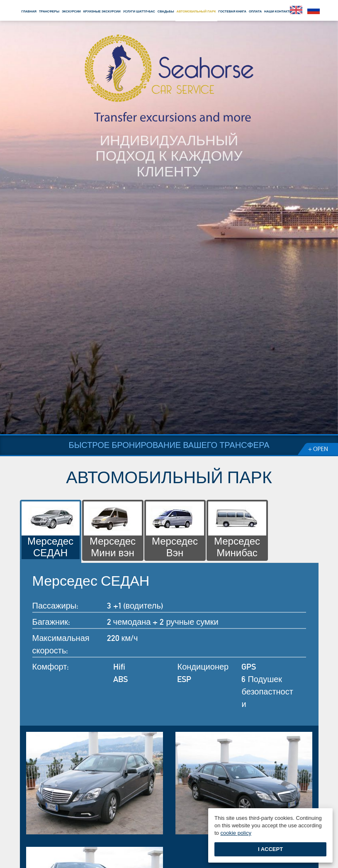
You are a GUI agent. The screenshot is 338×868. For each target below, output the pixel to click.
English (296, 10)
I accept (270, 849)
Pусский (314, 10)
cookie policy (236, 833)
